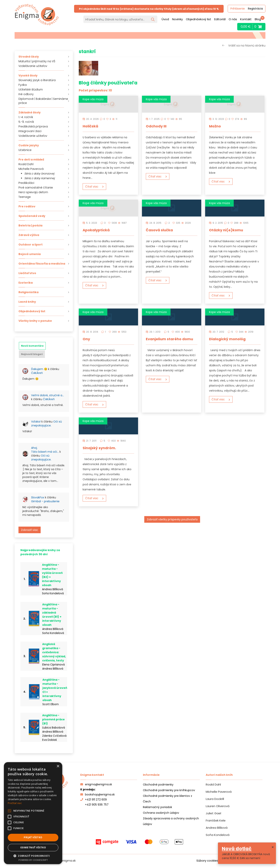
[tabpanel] (44, 449)
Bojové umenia (30, 254)
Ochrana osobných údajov (161, 813)
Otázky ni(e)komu (226, 230)
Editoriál (220, 19)
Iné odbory (26, 94)
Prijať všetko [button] (33, 837)
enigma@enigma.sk (96, 784)
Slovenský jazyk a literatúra (37, 80)
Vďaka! (36, 422)
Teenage (25, 197)
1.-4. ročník (26, 117)
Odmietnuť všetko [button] (33, 847)
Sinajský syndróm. (99, 448)
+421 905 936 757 (97, 805)
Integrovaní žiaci (30, 131)
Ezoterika (26, 283)
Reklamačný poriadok (157, 807)
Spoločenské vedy (32, 216)
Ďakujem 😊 (39, 369)
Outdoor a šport (31, 245)
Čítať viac (92, 187)
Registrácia (255, 9)
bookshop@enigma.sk (98, 794)
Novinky (177, 19)
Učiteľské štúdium (31, 89)
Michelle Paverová (31, 169)
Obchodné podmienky (158, 785)
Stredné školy (29, 57)
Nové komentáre (32, 346)
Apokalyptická (96, 230)
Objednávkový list (199, 19)
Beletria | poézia (30, 225)
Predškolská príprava (33, 126)
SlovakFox (38, 497)
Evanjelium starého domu (169, 339)
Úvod (165, 19)
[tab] (32, 346)
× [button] (58, 766)
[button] (33, 856)
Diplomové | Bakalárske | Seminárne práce (43, 101)
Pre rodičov (27, 206)
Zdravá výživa (29, 235)
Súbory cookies (207, 861)
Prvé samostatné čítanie (36, 188)
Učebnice (25, 150)
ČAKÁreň (37, 373)
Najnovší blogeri (32, 354)
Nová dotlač (237, 849)
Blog (258, 19)
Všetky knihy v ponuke (35, 321)
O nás (233, 19)
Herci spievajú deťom (33, 192)
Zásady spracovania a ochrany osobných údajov (171, 821)
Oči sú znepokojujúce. (46, 423)
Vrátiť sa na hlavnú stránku (247, 46)
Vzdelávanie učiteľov (33, 66)
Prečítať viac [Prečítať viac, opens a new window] (15, 803)
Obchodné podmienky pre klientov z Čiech (168, 799)
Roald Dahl (26, 164)
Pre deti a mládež (31, 160)
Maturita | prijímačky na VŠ (37, 61)
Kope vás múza (93, 99)
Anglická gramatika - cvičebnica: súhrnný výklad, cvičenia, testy (54, 652)
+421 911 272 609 (94, 800)
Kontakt (246, 19)
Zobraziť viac (30, 530)
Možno (215, 126)
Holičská (90, 126)
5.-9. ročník (26, 122)
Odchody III (156, 126)
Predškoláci (26, 183)
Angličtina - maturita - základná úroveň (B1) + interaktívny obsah (52, 615)
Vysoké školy (28, 75)
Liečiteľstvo (27, 273)
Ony (86, 339)
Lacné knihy (27, 302)
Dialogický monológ (227, 339)
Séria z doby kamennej (39, 178)
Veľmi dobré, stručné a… (48, 395)
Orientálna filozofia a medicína (42, 264)
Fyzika (23, 85)
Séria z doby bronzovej (39, 174)
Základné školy (30, 112)
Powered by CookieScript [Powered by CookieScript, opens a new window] (33, 860)
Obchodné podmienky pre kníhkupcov (169, 790)
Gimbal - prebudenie (45, 501)
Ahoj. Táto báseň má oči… (45, 450)
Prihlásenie (237, 9)
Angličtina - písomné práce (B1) (53, 719)
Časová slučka (159, 230)
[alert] (33, 813)
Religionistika (28, 292)
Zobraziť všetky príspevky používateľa (172, 519)
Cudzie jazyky (29, 145)
